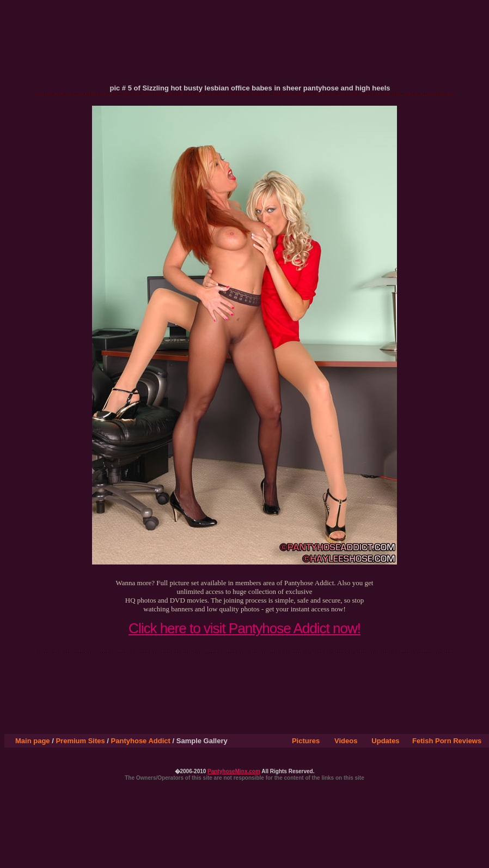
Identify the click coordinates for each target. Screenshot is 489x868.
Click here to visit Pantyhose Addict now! (244, 628)
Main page (33, 741)
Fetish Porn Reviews (447, 741)
